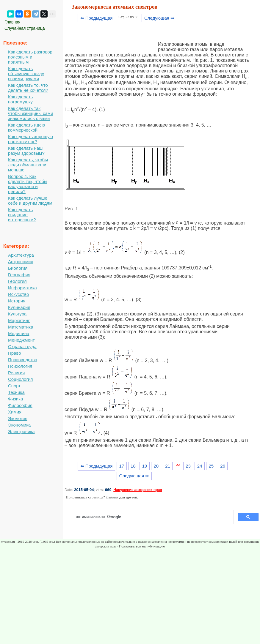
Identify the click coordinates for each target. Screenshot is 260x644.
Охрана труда (22, 347)
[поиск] (154, 517)
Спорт (14, 386)
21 (168, 466)
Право (15, 353)
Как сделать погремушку (20, 99)
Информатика (22, 288)
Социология (20, 379)
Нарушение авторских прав (138, 490)
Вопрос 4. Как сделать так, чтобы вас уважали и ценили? (28, 184)
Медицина (19, 333)
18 (133, 466)
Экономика (19, 425)
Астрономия (21, 262)
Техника (16, 392)
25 (211, 466)
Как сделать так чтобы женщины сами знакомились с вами (31, 113)
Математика (21, 327)
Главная (12, 22)
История (17, 301)
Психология (20, 366)
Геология (17, 281)
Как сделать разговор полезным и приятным (30, 57)
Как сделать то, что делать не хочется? (28, 88)
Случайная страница (25, 28)
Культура (17, 314)
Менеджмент (21, 340)
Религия (16, 373)
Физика (15, 399)
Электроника (21, 431)
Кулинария (19, 307)
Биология (18, 268)
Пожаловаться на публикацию (142, 546)
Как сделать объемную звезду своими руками (26, 74)
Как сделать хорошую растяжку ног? (30, 139)
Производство (23, 360)
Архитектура (21, 255)
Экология (18, 418)
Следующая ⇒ (159, 18)
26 (223, 466)
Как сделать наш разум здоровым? (26, 151)
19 (145, 466)
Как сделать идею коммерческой (26, 127)
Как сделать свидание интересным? (22, 215)
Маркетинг (19, 320)
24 (200, 466)
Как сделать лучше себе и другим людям (30, 201)
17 (122, 466)
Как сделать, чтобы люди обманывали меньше (28, 165)
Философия (20, 405)
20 (156, 466)
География (19, 275)
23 (188, 466)
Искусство (18, 294)
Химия (15, 412)
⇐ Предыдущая (97, 18)
